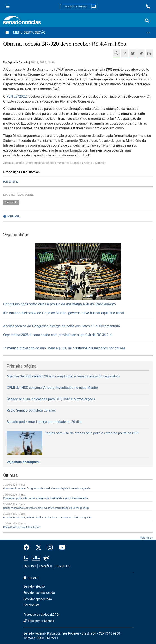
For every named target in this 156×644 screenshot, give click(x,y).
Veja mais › (146, 538)
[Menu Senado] (8, 6)
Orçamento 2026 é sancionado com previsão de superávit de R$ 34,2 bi (58, 335)
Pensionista (32, 605)
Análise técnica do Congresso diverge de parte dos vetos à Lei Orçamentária (62, 326)
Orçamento (11, 202)
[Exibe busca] (147, 21)
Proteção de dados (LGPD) (42, 615)
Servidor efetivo (34, 587)
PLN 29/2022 (17, 96)
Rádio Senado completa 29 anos (22, 527)
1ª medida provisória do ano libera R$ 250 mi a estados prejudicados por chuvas (64, 348)
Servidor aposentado (38, 599)
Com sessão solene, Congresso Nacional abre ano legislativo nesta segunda (47, 488)
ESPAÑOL (46, 566)
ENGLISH (30, 566)
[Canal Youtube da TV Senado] (61, 548)
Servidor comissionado (39, 593)
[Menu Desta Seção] (78, 33)
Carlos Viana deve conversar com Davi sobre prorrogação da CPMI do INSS (46, 508)
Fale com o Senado (39, 621)
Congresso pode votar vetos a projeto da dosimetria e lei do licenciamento (59, 304)
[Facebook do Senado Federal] (28, 548)
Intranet (31, 578)
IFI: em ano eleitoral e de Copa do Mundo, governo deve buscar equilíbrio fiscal (64, 313)
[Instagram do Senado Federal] (50, 548)
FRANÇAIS (63, 566)
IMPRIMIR (11, 216)
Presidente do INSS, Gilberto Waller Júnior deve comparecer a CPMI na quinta (47, 518)
